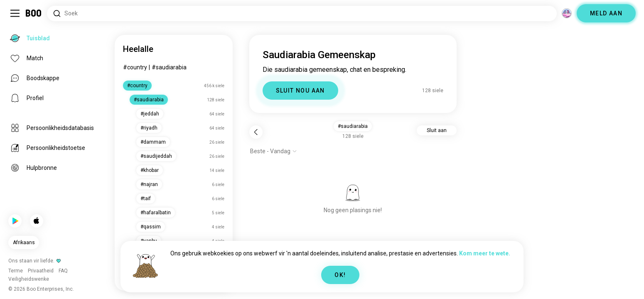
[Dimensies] (567, 13)
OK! (340, 275)
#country (135, 67)
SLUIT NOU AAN (300, 91)
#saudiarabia (169, 67)
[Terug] (256, 132)
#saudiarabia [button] (353, 126)
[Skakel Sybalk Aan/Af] (15, 13)
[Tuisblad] (34, 13)
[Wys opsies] (274, 151)
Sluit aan (437, 130)
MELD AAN (606, 13)
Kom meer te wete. (485, 253)
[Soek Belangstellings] (302, 13)
